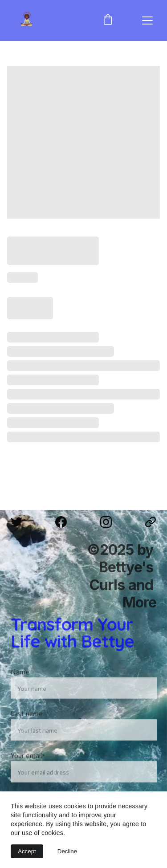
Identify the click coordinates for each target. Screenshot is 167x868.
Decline (67, 851)
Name (20, 683)
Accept (27, 851)
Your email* (28, 766)
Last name (27, 724)
